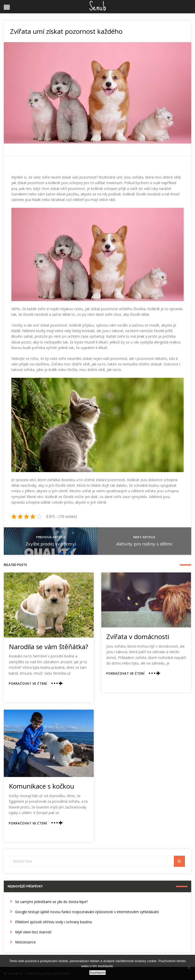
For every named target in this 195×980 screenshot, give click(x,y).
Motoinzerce (25, 942)
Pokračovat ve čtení (28, 684)
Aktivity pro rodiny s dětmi (144, 544)
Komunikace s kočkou (41, 786)
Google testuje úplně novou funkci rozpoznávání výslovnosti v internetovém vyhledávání (87, 912)
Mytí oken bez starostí (33, 932)
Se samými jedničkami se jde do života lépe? (51, 902)
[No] (189, 967)
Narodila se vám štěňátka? (48, 647)
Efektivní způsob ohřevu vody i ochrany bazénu (54, 922)
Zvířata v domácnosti (138, 637)
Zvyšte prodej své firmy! (51, 544)
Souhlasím (98, 973)
